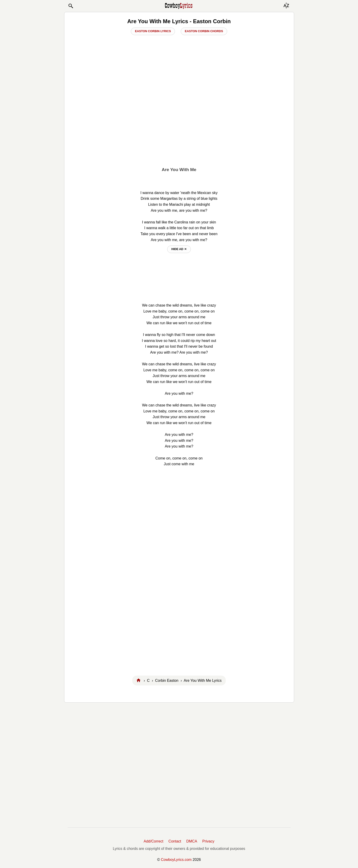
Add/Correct (153, 841)
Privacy (208, 841)
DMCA (192, 841)
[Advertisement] (179, 129)
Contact (175, 841)
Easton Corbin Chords (204, 31)
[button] (71, 6)
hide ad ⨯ (179, 249)
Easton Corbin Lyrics (153, 31)
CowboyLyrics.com (176, 860)
